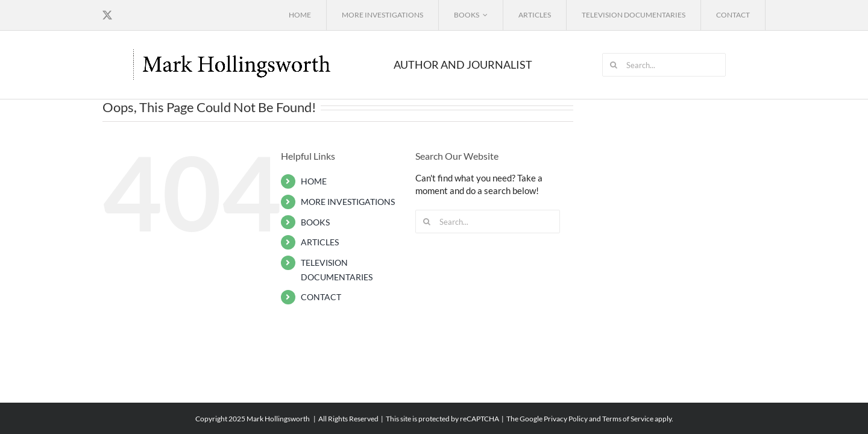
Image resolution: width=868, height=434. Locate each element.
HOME (314, 181)
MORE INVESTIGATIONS (348, 202)
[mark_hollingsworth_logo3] (233, 52)
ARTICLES (320, 242)
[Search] (614, 65)
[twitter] (107, 15)
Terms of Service (628, 419)
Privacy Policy (566, 419)
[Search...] (664, 65)
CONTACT (321, 297)
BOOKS (315, 222)
